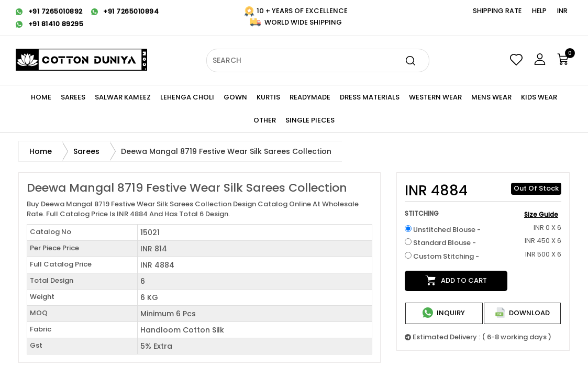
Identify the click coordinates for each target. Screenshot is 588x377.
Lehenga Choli (187, 97)
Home (41, 97)
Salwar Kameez (123, 97)
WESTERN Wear (435, 97)
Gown (235, 97)
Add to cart (456, 280)
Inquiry (444, 313)
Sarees (73, 97)
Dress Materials (370, 97)
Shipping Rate (497, 11)
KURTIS (268, 97)
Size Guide (541, 214)
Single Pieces (310, 120)
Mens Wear (491, 97)
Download (522, 313)
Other (265, 120)
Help (539, 11)
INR (562, 11)
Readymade (310, 97)
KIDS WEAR (539, 97)
